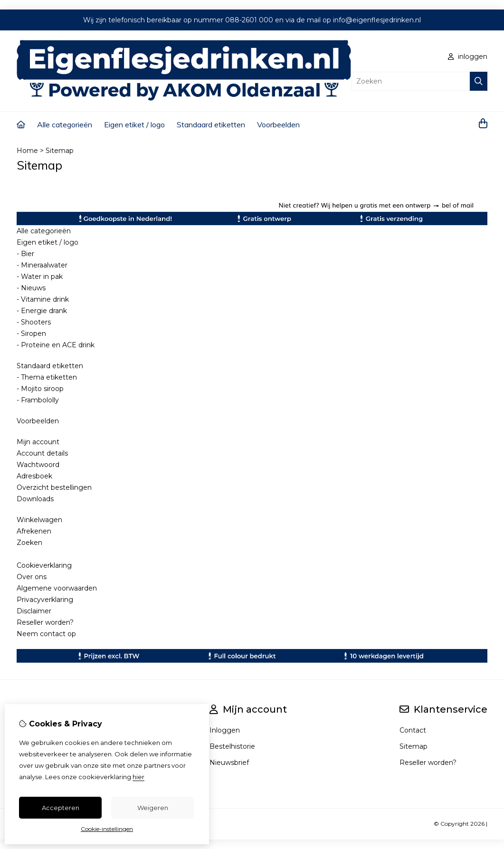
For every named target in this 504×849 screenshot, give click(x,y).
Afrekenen (34, 531)
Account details (42, 453)
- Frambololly (38, 400)
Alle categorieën (65, 124)
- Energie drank (42, 311)
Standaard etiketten (211, 124)
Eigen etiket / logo (134, 124)
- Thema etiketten (47, 377)
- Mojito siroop (40, 389)
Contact (413, 730)
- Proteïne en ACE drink (56, 345)
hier (138, 777)
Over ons (32, 577)
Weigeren (153, 808)
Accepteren (61, 808)
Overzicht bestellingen (54, 487)
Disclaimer (34, 611)
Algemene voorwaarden (57, 588)
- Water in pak (40, 277)
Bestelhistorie (232, 746)
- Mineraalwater (42, 265)
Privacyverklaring (45, 600)
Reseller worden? (45, 622)
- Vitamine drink (43, 299)
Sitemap (60, 151)
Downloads (35, 499)
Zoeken (29, 543)
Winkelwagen (39, 520)
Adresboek (34, 476)
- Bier (25, 254)
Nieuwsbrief (229, 763)
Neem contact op (46, 634)
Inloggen (225, 730)
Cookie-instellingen (107, 829)
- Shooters (34, 322)
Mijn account (38, 442)
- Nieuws (31, 288)
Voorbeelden (278, 124)
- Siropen (31, 334)
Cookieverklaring (44, 565)
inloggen (468, 57)
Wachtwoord (38, 465)
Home (27, 151)
